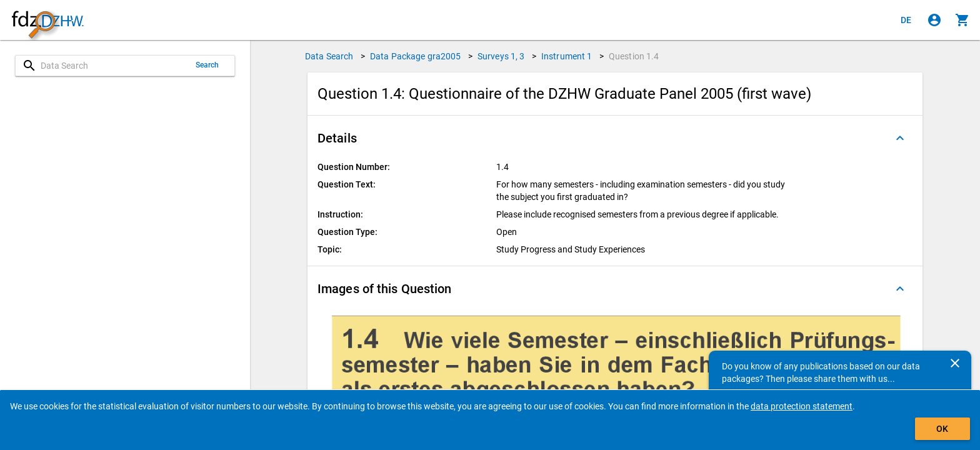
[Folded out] (900, 138)
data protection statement (802, 406)
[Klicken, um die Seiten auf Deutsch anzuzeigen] (906, 20)
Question (634, 56)
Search (207, 65)
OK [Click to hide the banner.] (942, 429)
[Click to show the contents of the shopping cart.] (962, 20)
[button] (615, 138)
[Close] (955, 363)
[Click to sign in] (934, 20)
